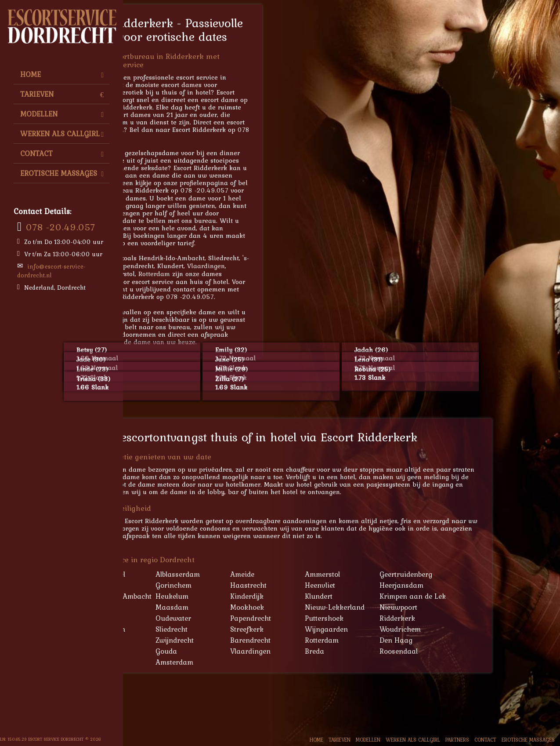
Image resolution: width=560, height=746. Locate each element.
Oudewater (246, 618)
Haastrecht (321, 585)
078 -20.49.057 (61, 227)
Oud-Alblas (171, 618)
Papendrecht (323, 618)
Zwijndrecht (247, 640)
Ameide (315, 574)
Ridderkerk (470, 618)
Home (62, 74)
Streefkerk (319, 629)
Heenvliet (392, 585)
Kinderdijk (319, 596)
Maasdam (244, 607)
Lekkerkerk (172, 607)
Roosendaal (471, 651)
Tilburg (160, 274)
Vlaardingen (278, 266)
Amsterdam (247, 662)
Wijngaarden (399, 629)
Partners (457, 740)
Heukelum (244, 596)
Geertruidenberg (478, 574)
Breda (387, 651)
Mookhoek (320, 607)
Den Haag (468, 640)
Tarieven (62, 94)
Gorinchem (246, 585)
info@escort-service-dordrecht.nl (51, 271)
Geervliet (168, 585)
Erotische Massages (62, 173)
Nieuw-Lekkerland (407, 607)
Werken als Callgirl (62, 134)
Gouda (239, 651)
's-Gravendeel (175, 574)
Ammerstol (395, 574)
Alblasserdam (250, 574)
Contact (62, 153)
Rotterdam (227, 274)
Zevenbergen (174, 640)
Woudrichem (473, 629)
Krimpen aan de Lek (485, 596)
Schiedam (169, 651)
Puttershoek (397, 618)
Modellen (62, 114)
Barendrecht (323, 640)
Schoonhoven (175, 629)
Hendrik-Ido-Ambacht (189, 596)
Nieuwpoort (471, 607)
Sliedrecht (244, 629)
